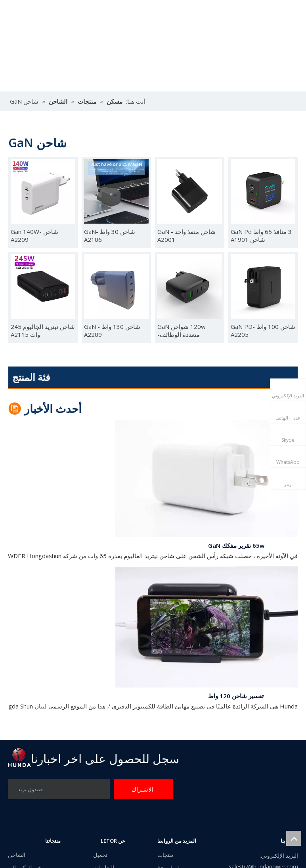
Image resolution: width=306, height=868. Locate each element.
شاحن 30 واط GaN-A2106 (110, 236)
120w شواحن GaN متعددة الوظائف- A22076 (182, 330)
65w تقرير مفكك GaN (236, 547)
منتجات (166, 855)
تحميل (100, 855)
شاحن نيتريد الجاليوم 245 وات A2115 (43, 330)
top (294, 838)
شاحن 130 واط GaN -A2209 (112, 330)
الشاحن (17, 855)
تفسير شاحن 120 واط (236, 697)
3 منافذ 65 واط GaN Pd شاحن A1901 (261, 236)
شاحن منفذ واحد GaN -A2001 (186, 236)
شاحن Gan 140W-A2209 (34, 236)
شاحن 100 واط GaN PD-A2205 (263, 330)
